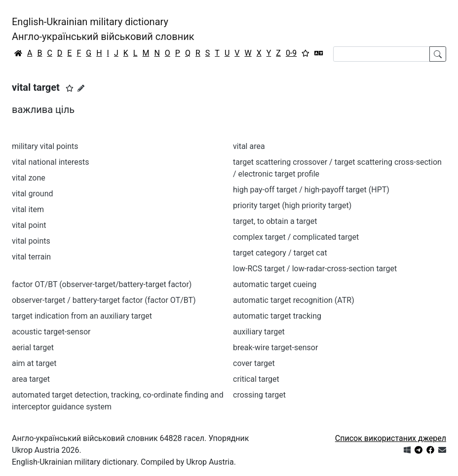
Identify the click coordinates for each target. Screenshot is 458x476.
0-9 (291, 53)
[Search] (382, 54)
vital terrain (31, 257)
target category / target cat (280, 253)
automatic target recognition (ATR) (294, 300)
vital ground (33, 194)
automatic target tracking (277, 316)
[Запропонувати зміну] (81, 88)
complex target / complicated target (296, 237)
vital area (249, 146)
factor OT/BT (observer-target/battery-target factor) (102, 284)
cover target (254, 363)
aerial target (33, 348)
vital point (29, 225)
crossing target (259, 395)
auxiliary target (259, 332)
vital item (28, 209)
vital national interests (51, 162)
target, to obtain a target (275, 221)
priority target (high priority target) (292, 205)
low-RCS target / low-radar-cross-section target (315, 269)
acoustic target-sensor (51, 332)
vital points (31, 241)
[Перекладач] (319, 53)
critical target (256, 379)
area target (31, 379)
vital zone (29, 178)
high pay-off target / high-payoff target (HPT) (311, 190)
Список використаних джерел (391, 438)
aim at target (34, 363)
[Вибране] (305, 53)
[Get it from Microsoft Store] (407, 450)
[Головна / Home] (18, 53)
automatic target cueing (275, 284)
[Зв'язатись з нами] (442, 450)
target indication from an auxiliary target (82, 316)
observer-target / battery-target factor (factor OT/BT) (104, 300)
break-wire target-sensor (275, 348)
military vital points (45, 146)
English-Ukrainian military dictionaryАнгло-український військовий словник (103, 29)
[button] (70, 88)
